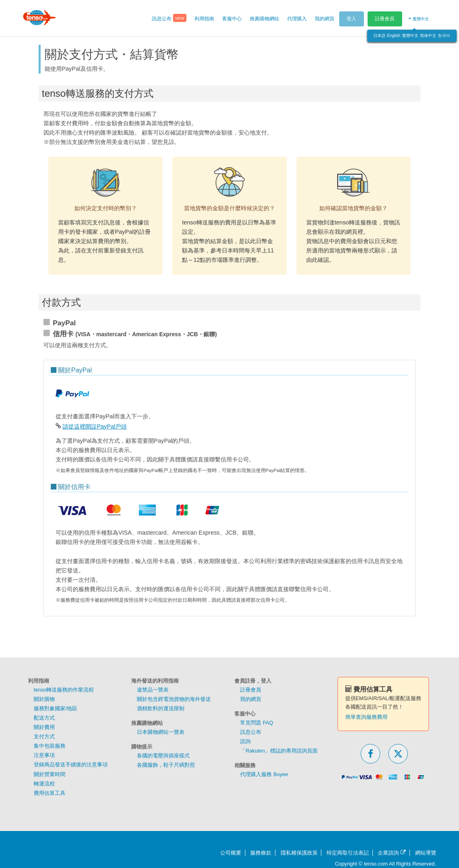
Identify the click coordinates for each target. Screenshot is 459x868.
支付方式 (44, 736)
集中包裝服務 (50, 746)
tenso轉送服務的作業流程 (64, 690)
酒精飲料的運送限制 (161, 708)
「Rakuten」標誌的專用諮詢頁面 (279, 751)
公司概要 (231, 853)
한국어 (444, 36)
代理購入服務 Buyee (264, 774)
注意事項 (44, 755)
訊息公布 (251, 732)
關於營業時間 (50, 774)
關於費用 (44, 727)
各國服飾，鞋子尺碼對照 (166, 765)
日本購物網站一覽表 (161, 732)
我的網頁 (251, 699)
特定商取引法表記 (348, 853)
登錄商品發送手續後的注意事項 (71, 765)
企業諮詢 (392, 853)
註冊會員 (385, 19)
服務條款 (261, 853)
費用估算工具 (50, 793)
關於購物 (44, 699)
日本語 (379, 36)
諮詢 (245, 741)
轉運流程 (44, 784)
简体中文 (428, 36)
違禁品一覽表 (153, 690)
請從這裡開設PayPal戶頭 (95, 426)
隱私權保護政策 (299, 853)
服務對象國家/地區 (56, 708)
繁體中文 (410, 36)
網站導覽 (426, 853)
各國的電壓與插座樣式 (163, 756)
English (394, 36)
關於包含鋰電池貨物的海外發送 (174, 699)
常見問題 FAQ (257, 723)
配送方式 (44, 718)
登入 (351, 19)
